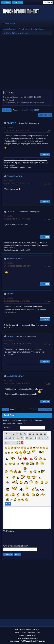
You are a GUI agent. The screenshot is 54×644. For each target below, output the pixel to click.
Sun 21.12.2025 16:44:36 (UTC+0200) (17, 344)
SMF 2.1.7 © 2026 (21, 632)
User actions (45, 115)
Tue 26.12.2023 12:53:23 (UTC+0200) (17, 184)
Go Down (7, 110)
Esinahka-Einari (15, 176)
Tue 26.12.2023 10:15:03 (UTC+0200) (17, 130)
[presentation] (25, 538)
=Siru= (10, 294)
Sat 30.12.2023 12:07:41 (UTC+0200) (17, 301)
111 (28, 110)
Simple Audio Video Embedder (27, 638)
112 (32, 110)
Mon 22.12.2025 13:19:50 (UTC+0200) (18, 383)
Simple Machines (34, 632)
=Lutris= (11, 123)
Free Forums (31, 635)
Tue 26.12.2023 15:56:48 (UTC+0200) (17, 219)
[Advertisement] (27, 63)
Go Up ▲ (36, 630)
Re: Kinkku (9, 127)
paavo (10, 336)
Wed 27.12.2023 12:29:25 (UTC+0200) (18, 266)
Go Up (5, 409)
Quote (45, 155)
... (25, 110)
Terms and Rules (25, 630)
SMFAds (22, 635)
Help (17, 630)
